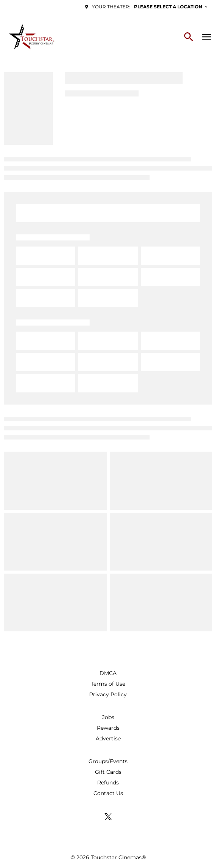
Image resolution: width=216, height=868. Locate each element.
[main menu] (207, 37)
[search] (189, 37)
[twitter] (108, 817)
